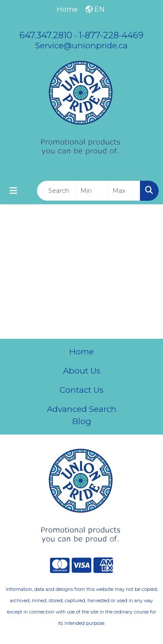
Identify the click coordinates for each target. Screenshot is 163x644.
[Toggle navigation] (13, 191)
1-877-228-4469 (111, 35)
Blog (82, 421)
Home (81, 352)
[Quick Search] (57, 191)
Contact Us (81, 390)
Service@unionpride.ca (81, 46)
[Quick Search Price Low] (92, 191)
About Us (82, 371)
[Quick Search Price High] (124, 191)
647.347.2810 (46, 35)
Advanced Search (82, 409)
